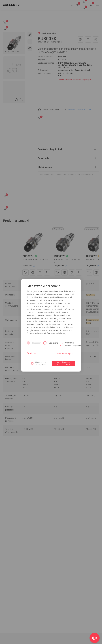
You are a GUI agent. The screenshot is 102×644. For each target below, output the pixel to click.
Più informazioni (34, 353)
